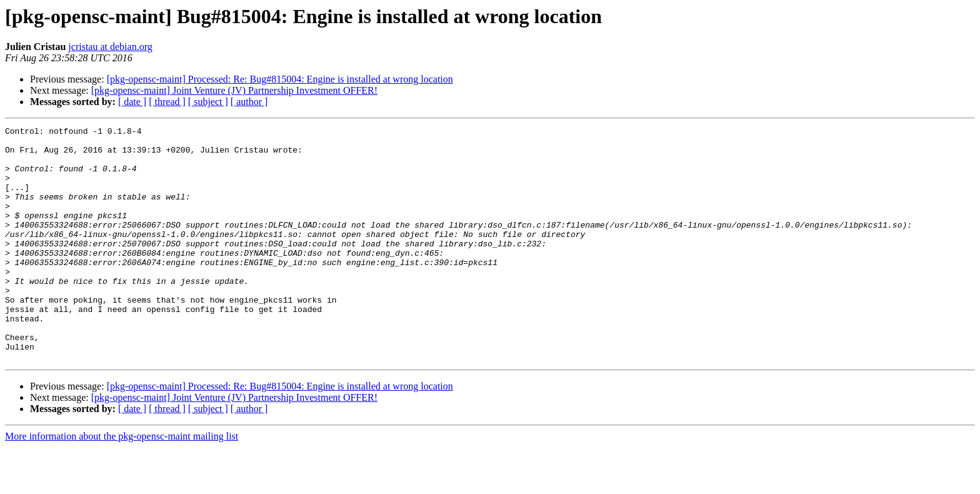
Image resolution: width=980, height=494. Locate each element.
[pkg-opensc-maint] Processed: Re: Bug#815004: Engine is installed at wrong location (280, 79)
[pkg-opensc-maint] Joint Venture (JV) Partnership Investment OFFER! (234, 90)
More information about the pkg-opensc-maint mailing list (122, 483)
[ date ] (132, 102)
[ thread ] (167, 102)
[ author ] (249, 102)
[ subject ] (208, 102)
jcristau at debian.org (110, 47)
